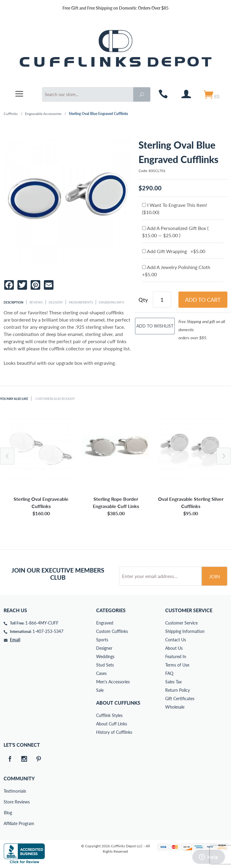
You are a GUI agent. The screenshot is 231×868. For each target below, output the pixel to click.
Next (224, 456)
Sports (102, 640)
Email (15, 640)
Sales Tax (173, 682)
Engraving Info (112, 302)
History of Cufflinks (114, 732)
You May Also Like (14, 399)
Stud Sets (105, 665)
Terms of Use (177, 665)
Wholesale (175, 707)
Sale (100, 690)
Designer (104, 648)
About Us (174, 648)
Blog (8, 813)
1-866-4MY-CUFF (42, 623)
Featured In (176, 656)
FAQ (169, 673)
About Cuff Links (112, 724)
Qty (143, 300)
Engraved (105, 623)
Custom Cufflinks (112, 631)
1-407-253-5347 (48, 631)
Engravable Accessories (43, 114)
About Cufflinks (118, 703)
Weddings (105, 656)
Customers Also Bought (55, 399)
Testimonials (8, 791)
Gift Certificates (180, 699)
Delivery (56, 302)
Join (214, 576)
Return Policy (178, 690)
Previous (7, 456)
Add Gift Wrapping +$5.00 (174, 251)
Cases (101, 673)
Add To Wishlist (155, 326)
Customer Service (181, 623)
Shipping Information (185, 631)
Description (14, 302)
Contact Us (176, 640)
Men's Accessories (113, 682)
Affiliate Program (8, 823)
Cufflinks (11, 114)
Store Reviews (8, 802)
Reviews (36, 302)
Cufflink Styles (109, 715)
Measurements (81, 302)
